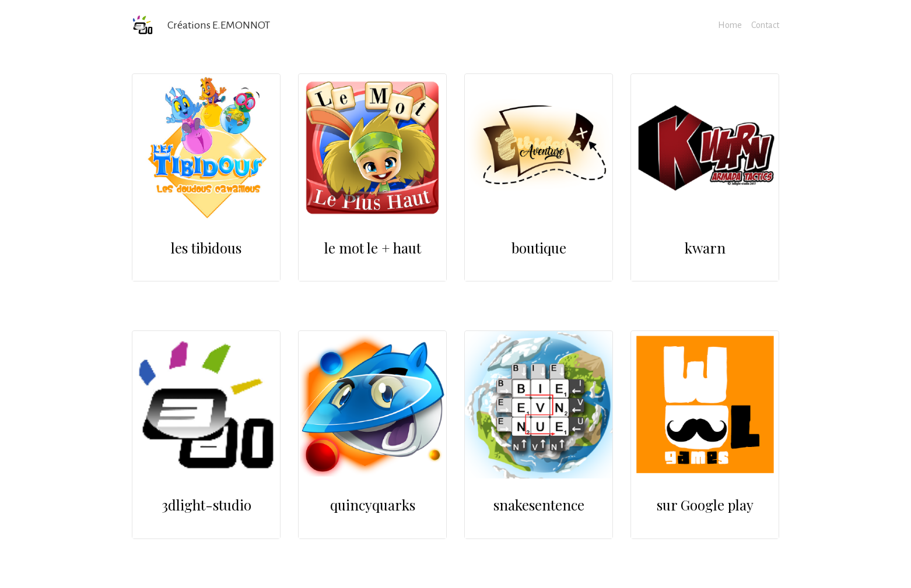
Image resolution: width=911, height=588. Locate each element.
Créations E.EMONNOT (219, 25)
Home (730, 25)
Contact (765, 25)
